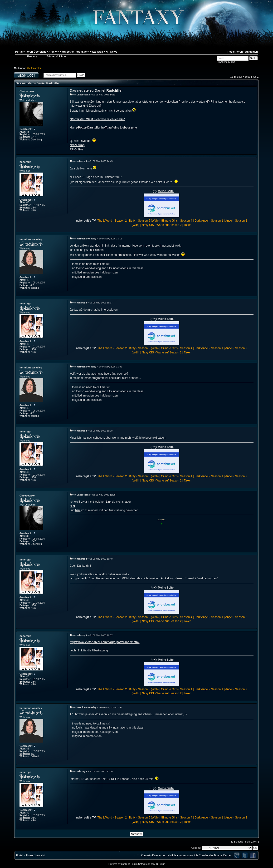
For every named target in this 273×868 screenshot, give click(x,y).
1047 (33, 137)
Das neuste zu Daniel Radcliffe (37, 83)
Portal (20, 855)
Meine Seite (166, 191)
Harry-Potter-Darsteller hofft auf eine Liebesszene (103, 128)
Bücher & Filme (56, 56)
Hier (72, 506)
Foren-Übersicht (35, 855)
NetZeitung (77, 145)
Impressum (185, 855)
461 (32, 285)
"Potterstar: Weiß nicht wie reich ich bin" (97, 119)
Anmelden (251, 52)
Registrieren (235, 52)
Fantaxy (32, 56)
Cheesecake (27, 91)
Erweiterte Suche (226, 62)
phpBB (125, 864)
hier (78, 510)
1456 (33, 208)
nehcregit (25, 162)
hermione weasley (31, 239)
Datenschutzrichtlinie (164, 855)
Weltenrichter (34, 68)
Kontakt (145, 855)
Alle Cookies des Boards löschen (213, 855)
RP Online (76, 149)
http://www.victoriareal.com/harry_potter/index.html (105, 642)
